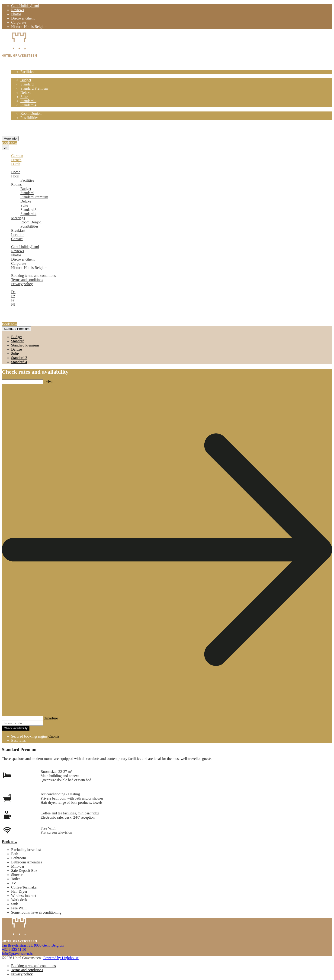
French (16, 160)
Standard (27, 84)
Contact (17, 130)
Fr (13, 300)
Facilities (27, 72)
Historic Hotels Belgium (29, 27)
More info (10, 139)
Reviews (18, 10)
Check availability (16, 728)
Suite (24, 97)
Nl (13, 304)
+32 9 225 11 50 (14, 949)
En (13, 296)
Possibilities (29, 118)
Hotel (15, 67)
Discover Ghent (23, 18)
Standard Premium (34, 88)
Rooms (16, 76)
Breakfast (18, 122)
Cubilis (54, 736)
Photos (16, 14)
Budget (26, 80)
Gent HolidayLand (25, 6)
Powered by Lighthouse (61, 958)
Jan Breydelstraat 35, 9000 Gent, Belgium (33, 945)
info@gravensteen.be (18, 954)
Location (18, 126)
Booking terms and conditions (33, 276)
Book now (10, 143)
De (13, 292)
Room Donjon (31, 113)
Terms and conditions (27, 280)
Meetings (18, 109)
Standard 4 (28, 105)
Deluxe (26, 93)
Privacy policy (22, 284)
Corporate (19, 22)
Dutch (16, 164)
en (5, 148)
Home (16, 63)
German (17, 156)
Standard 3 (28, 101)
